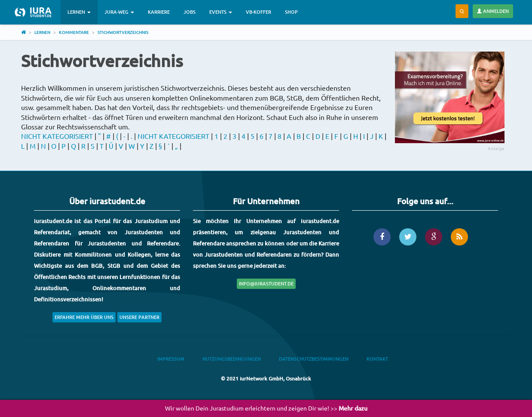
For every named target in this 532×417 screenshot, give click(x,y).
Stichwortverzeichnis (123, 32)
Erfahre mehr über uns (84, 317)
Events (221, 12)
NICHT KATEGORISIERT (57, 136)
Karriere (159, 12)
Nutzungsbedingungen (232, 359)
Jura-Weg (119, 12)
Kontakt (377, 359)
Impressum (171, 359)
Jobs (190, 12)
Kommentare (74, 32)
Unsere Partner (139, 317)
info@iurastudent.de (266, 284)
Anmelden (493, 11)
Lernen (79, 12)
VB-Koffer (258, 12)
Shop (291, 12)
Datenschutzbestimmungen (314, 359)
